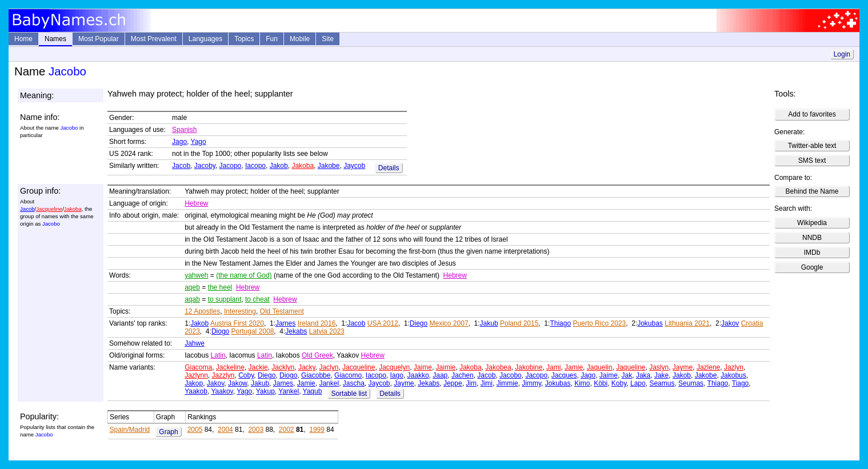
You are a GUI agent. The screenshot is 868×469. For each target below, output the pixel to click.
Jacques (564, 375)
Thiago (560, 323)
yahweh (196, 275)
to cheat (257, 299)
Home (23, 39)
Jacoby (205, 166)
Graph (168, 432)
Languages (205, 39)
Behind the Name (812, 191)
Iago (397, 375)
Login (842, 54)
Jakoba (303, 166)
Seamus (662, 383)
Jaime (423, 367)
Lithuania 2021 (687, 323)
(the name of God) (244, 275)
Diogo (220, 331)
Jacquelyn (394, 367)
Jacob (181, 166)
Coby (246, 375)
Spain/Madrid (130, 430)
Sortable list (349, 394)
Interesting (240, 311)
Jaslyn (659, 367)
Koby (619, 383)
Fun (272, 39)
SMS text (812, 161)
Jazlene (708, 367)
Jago (179, 142)
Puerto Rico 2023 (599, 323)
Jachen (463, 375)
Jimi (487, 383)
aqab (192, 299)
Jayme (683, 367)
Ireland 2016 (317, 323)
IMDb (812, 252)
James (285, 323)
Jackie (258, 367)
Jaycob (354, 166)
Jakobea (498, 367)
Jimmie (507, 383)
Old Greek (317, 355)
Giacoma (198, 367)
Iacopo (255, 166)
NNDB (812, 238)
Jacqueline (49, 209)
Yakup (265, 391)
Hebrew (196, 203)
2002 (287, 430)
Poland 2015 (519, 323)
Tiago (741, 383)
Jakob (279, 166)
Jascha (354, 383)
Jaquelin (600, 367)
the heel (220, 287)
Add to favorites (812, 114)
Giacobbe (316, 375)
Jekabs (296, 331)
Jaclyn (329, 367)
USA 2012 (383, 323)
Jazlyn (734, 367)
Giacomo (348, 375)
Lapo (638, 383)
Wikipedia (812, 223)
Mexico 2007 (449, 323)
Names (55, 39)
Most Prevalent (154, 39)
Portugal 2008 (253, 331)
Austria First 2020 (237, 323)
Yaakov (222, 391)
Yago (199, 142)
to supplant (225, 299)
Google (812, 267)
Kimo (582, 383)
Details (389, 168)
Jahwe (195, 343)
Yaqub (313, 391)
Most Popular (99, 39)
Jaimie (446, 367)
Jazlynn (196, 375)
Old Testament (282, 311)
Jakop (194, 383)
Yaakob (196, 391)
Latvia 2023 (327, 331)
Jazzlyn (223, 375)
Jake (661, 375)
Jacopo (231, 166)
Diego (419, 323)
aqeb (192, 287)
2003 (256, 430)
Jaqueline (631, 367)
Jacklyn (283, 367)
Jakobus (733, 375)
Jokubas (650, 323)
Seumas (691, 383)
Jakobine (529, 367)
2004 (225, 430)
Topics (244, 39)
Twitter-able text (812, 146)
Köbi (601, 383)
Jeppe (453, 383)
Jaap (440, 375)
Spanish (184, 130)
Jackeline (230, 367)
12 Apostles (202, 311)
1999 (317, 430)
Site (328, 39)
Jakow (237, 383)
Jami (553, 367)
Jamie (574, 367)
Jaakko (418, 375)
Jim (471, 383)
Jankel (329, 383)
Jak (627, 375)
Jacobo (511, 375)
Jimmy (531, 383)
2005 (195, 430)
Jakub (489, 323)
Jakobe (329, 166)
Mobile (300, 39)
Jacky (307, 367)
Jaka (643, 375)
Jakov (730, 323)
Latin (218, 355)
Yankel (289, 391)
